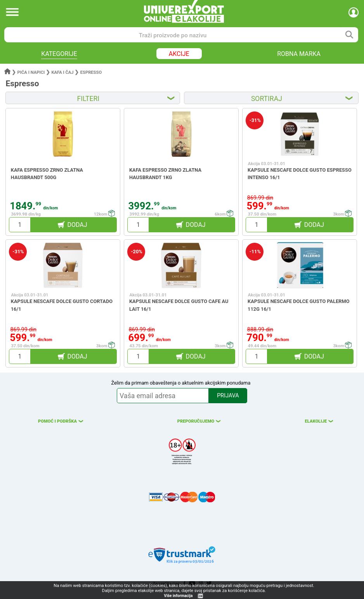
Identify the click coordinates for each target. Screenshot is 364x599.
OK (201, 596)
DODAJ (77, 225)
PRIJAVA (228, 396)
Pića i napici (31, 72)
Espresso (91, 72)
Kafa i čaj (62, 72)
